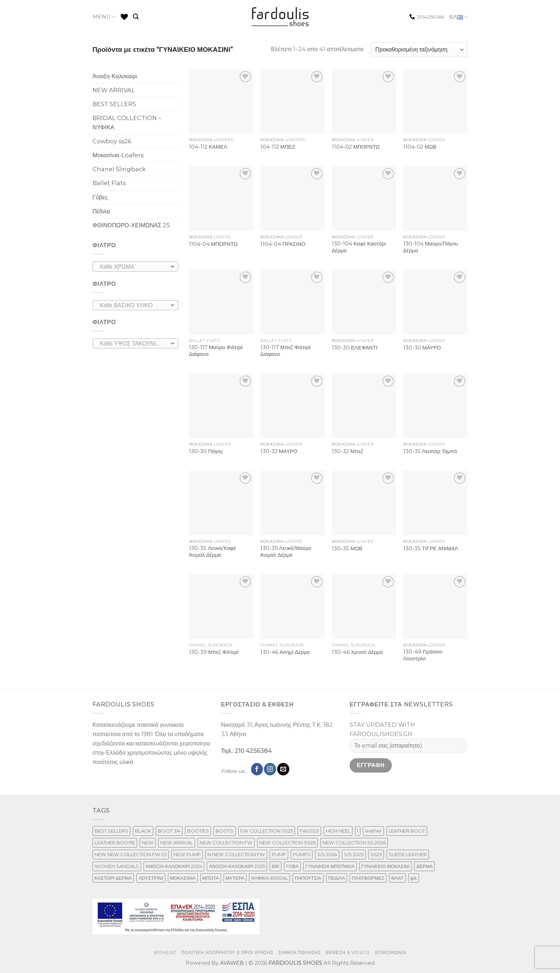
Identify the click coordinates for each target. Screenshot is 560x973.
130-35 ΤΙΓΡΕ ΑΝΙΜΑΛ (431, 548)
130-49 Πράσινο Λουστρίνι (423, 655)
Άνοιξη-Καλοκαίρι (115, 76)
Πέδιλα (101, 211)
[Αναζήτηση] (136, 17)
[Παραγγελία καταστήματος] (419, 50)
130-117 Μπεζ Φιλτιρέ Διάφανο (286, 351)
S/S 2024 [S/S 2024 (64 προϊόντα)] (327, 854)
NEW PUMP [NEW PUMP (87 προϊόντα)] (187, 854)
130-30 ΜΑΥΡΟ (422, 348)
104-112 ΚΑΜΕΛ (208, 147)
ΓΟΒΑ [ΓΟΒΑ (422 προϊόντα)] (292, 866)
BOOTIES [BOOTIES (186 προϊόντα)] (198, 831)
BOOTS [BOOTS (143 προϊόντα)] (225, 831)
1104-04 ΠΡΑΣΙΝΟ (283, 244)
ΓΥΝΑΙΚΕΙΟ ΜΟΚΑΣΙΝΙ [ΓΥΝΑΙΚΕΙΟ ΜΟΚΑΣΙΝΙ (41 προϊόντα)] (386, 866)
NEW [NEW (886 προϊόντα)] (148, 843)
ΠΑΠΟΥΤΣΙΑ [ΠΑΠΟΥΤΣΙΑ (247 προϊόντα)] (308, 878)
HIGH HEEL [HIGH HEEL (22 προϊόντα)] (338, 831)
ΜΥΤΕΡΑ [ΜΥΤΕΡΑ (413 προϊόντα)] (235, 878)
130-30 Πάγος (206, 451)
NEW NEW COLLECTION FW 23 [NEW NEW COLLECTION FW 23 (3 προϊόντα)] (131, 854)
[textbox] (134, 267)
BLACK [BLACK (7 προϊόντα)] (143, 831)
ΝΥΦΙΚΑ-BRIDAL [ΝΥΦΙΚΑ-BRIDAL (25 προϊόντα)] (269, 878)
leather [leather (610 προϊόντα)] (373, 831)
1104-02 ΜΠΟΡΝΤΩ (356, 147)
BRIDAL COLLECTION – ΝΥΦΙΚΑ (127, 123)
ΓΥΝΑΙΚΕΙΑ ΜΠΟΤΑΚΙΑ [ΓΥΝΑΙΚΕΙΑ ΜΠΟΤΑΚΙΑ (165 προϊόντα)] (330, 866)
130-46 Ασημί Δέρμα (285, 652)
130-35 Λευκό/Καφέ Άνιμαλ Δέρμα (212, 552)
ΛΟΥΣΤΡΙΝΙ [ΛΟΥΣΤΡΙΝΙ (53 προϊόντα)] (151, 878)
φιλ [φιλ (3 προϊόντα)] (414, 878)
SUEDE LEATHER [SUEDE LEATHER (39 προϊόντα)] (408, 854)
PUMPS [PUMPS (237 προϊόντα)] (302, 854)
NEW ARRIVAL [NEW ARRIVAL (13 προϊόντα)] (177, 843)
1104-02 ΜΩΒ (420, 147)
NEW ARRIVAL (114, 90)
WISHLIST (165, 952)
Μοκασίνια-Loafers (118, 155)
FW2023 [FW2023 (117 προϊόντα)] (309, 831)
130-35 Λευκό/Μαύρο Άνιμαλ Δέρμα (286, 552)
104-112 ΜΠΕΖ (278, 147)
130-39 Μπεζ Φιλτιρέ (214, 652)
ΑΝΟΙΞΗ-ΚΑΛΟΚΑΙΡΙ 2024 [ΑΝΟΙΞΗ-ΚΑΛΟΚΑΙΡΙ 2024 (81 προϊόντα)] (174, 866)
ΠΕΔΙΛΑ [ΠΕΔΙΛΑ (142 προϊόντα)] (337, 878)
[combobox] (135, 267)
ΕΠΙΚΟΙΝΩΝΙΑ (391, 952)
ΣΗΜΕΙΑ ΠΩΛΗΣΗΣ (300, 952)
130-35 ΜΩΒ (347, 548)
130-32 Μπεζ (347, 451)
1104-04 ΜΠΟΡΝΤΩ (213, 244)
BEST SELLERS (114, 104)
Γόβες (100, 197)
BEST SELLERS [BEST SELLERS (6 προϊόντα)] (111, 831)
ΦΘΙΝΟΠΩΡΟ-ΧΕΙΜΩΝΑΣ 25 (131, 225)
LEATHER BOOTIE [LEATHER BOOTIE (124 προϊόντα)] (115, 843)
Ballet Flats (109, 183)
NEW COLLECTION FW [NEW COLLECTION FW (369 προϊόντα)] (226, 843)
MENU (104, 17)
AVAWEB (232, 963)
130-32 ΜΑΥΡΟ (279, 451)
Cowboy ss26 (112, 141)
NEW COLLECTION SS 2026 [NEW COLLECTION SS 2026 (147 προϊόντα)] (354, 843)
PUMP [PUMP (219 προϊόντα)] (279, 854)
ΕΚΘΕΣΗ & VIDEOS (348, 952)
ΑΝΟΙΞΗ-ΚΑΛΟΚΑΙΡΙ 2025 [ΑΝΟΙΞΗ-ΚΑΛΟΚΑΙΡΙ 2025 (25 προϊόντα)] (237, 866)
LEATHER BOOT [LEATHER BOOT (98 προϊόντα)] (407, 831)
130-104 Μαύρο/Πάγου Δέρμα (431, 247)
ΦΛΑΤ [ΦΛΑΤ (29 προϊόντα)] (397, 878)
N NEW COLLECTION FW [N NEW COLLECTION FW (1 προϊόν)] (236, 854)
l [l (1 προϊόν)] (358, 831)
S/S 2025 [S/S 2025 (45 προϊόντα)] (354, 854)
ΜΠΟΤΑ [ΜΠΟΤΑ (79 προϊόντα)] (211, 878)
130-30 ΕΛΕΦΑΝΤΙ (355, 348)
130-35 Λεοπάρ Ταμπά (430, 451)
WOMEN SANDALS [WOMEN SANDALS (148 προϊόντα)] (117, 866)
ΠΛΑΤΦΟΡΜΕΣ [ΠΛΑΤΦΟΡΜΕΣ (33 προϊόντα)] (368, 878)
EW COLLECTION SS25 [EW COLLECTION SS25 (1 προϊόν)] (267, 831)
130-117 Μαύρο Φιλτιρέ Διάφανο (216, 351)
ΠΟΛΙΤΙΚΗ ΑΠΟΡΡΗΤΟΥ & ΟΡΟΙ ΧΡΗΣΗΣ (228, 952)
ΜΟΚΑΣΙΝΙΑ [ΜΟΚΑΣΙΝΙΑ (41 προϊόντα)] (183, 878)
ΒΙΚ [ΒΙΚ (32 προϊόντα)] (276, 866)
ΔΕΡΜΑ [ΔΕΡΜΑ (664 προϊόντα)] (425, 866)
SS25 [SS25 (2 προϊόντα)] (376, 854)
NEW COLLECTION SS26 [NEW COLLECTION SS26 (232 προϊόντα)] (287, 843)
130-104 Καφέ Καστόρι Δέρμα (359, 247)
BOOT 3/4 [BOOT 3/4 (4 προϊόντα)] (169, 831)
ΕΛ (459, 17)
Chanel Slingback (119, 169)
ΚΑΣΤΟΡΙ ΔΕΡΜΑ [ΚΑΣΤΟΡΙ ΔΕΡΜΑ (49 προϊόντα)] (113, 878)
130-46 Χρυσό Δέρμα (357, 652)
